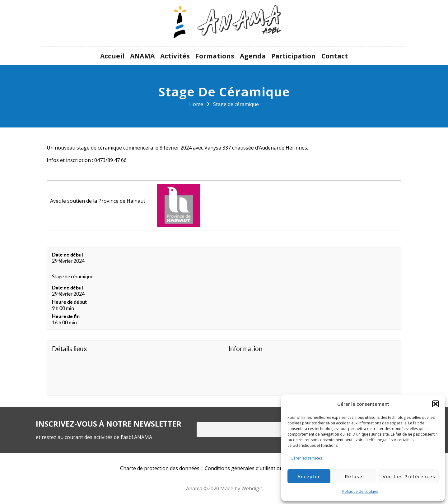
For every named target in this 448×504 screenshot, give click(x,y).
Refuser (355, 476)
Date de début (68, 255)
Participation (294, 56)
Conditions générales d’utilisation (244, 468)
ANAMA (142, 56)
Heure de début (69, 302)
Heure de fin (66, 316)
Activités (175, 56)
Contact (335, 56)
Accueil (112, 56)
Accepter (309, 476)
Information (245, 349)
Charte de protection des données (160, 468)
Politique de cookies (360, 491)
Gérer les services (306, 458)
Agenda (253, 56)
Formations (215, 56)
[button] (436, 404)
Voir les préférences (409, 476)
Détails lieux (70, 349)
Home (196, 104)
